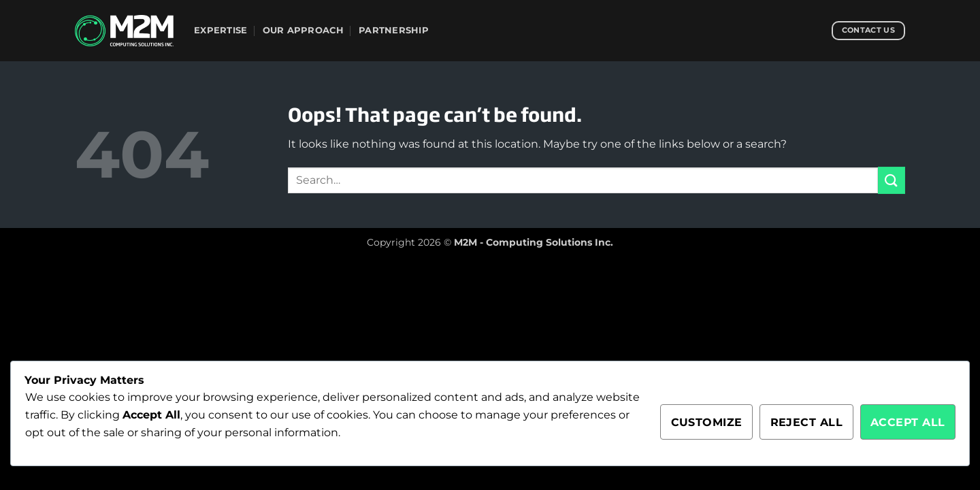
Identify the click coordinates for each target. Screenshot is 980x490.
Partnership (394, 30)
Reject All (807, 422)
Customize (707, 422)
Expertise (220, 30)
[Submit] (892, 180)
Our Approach (303, 30)
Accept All (908, 422)
